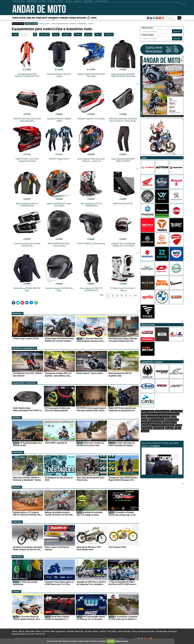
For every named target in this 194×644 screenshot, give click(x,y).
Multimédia (18, 452)
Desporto (17, 487)
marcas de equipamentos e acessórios (64, 23)
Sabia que (17, 522)
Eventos (15, 18)
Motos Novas (176, 411)
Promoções (64, 18)
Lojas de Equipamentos (151, 423)
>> (135, 296)
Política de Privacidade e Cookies (143, 631)
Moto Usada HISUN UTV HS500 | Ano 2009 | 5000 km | (162, 458)
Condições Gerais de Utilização (166, 631)
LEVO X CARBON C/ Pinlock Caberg (91, 244)
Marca (56, 34)
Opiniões (17, 418)
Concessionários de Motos (158, 417)
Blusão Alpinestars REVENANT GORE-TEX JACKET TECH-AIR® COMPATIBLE (123, 76)
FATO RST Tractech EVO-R (59, 159)
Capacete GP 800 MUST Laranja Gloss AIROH (59, 205)
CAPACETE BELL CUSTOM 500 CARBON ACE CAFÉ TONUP (123, 245)
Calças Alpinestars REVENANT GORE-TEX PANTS (123, 160)
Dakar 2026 (31, 18)
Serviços (73, 18)
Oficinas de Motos (156, 420)
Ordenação (44, 34)
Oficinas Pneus (172, 420)
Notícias (23, 18)
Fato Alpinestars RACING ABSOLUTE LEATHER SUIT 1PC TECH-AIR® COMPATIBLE (27, 76)
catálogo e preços (31, 23)
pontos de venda (44, 23)
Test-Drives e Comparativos (24, 348)
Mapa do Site (40, 634)
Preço (98, 34)
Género (78, 34)
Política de (122, 641)
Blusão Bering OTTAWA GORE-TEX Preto (27, 289)
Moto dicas (18, 557)
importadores (82, 23)
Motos (45, 18)
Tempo (88, 34)
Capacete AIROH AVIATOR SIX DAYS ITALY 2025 (91, 75)
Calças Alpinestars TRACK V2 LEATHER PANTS (91, 289)
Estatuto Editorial (124, 631)
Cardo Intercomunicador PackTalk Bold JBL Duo (27, 245)
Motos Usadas (147, 411)
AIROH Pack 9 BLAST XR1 (123, 203)
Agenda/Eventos (162, 411)
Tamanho (109, 34)
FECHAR (111, 641)
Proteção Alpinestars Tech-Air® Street (59, 75)
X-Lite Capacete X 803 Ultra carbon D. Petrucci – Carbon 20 (91, 160)
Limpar (15, 34)
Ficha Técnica (112, 631)
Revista (94, 18)
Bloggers (169, 428)
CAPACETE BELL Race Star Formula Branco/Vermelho (27, 120)
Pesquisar (177, 31)
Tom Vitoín (46, 631)
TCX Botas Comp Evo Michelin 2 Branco (123, 289)
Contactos (103, 631)
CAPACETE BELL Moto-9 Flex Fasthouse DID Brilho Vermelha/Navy (27, 161)
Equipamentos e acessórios (24, 383)
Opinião (39, 18)
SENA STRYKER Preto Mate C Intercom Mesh (59, 245)
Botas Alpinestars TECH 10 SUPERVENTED (91, 205)
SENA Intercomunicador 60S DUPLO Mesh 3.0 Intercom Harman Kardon (123, 120)
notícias (91, 23)
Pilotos (178, 428)
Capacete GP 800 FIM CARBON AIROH (59, 120)
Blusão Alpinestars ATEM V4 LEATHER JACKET (27, 205)
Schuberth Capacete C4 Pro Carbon (91, 119)
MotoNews (18, 313)
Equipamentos (53, 18)
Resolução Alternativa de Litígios (24, 634)
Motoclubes (82, 18)
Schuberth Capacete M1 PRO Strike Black (59, 289)
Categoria (67, 34)
